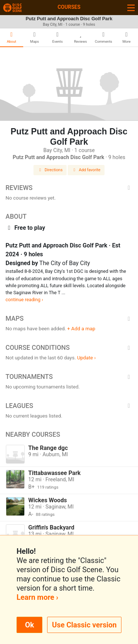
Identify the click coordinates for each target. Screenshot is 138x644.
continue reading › (24, 300)
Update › (86, 358)
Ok (29, 625)
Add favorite (86, 170)
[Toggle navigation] (131, 8)
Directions (50, 170)
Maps (69, 319)
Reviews (69, 188)
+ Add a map (81, 328)
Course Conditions (69, 348)
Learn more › (37, 597)
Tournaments (69, 377)
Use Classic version (84, 625)
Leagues (69, 406)
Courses (69, 7)
